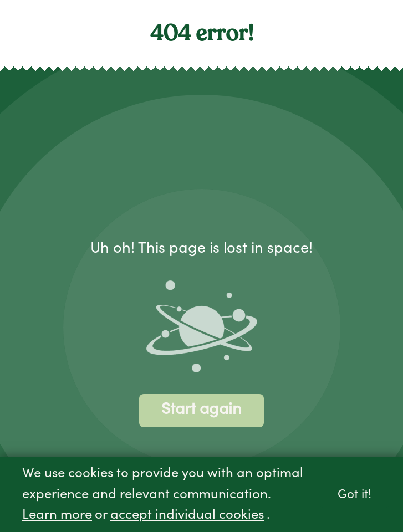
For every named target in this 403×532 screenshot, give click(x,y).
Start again (201, 410)
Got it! (354, 495)
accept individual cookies (187, 516)
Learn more (57, 516)
